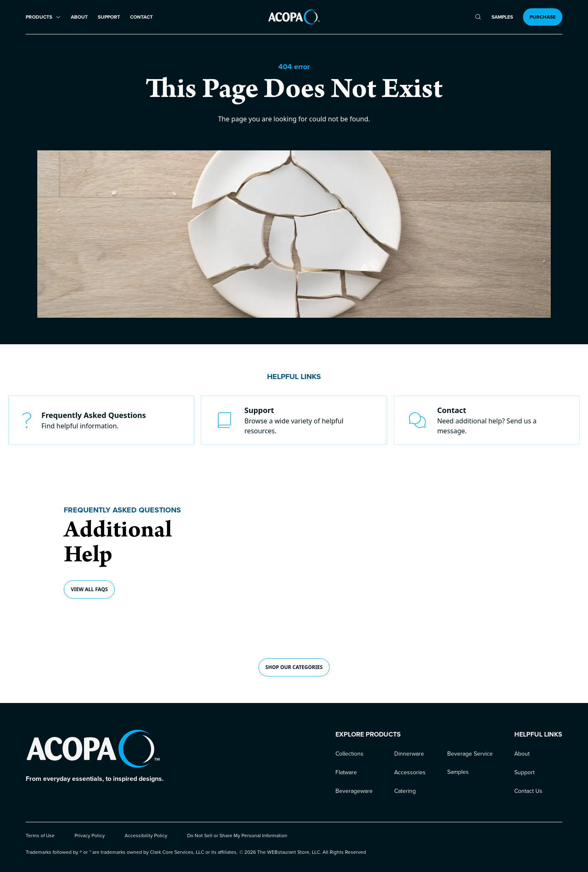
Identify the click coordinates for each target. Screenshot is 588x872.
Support (109, 17)
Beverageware (354, 791)
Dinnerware (409, 754)
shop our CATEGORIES (294, 667)
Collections (349, 754)
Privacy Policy (90, 836)
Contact (141, 17)
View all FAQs (89, 589)
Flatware (346, 772)
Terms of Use (40, 836)
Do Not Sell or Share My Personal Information (237, 836)
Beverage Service (470, 754)
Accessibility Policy (146, 836)
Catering (405, 791)
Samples (502, 17)
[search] (478, 17)
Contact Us (528, 791)
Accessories (410, 772)
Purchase (543, 17)
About (79, 17)
